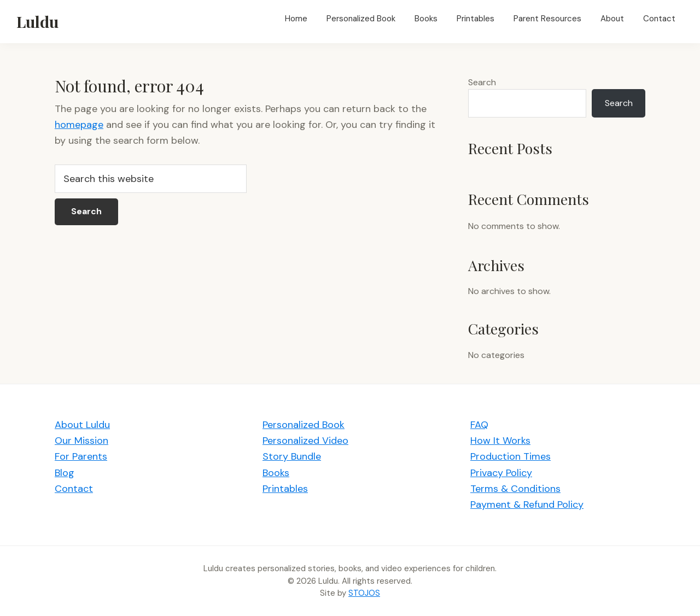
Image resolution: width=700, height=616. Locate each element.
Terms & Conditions (515, 489)
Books (276, 473)
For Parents (81, 456)
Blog (65, 473)
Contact (74, 489)
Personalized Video (305, 441)
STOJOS (364, 593)
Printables (285, 489)
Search (482, 82)
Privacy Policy (501, 473)
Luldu (37, 21)
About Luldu (82, 425)
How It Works (500, 441)
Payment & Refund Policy (527, 504)
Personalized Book (304, 425)
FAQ (479, 425)
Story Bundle (292, 456)
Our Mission (81, 441)
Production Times (511, 456)
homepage (79, 125)
